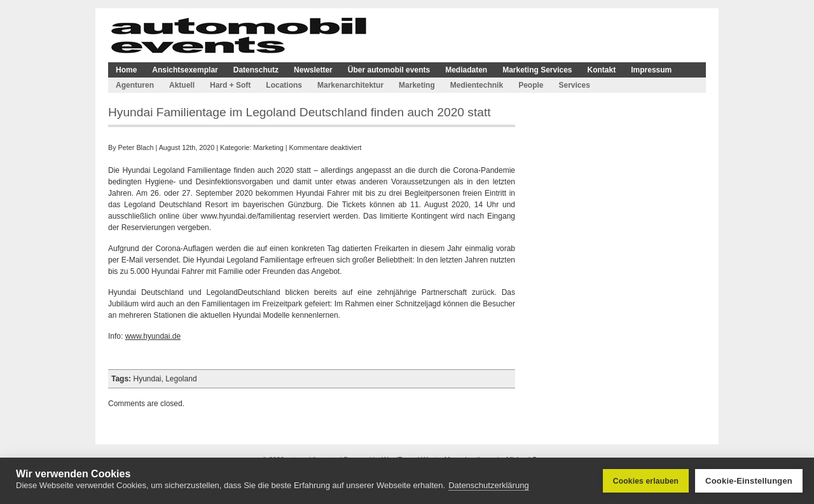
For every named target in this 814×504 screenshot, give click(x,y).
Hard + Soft (230, 85)
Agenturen (135, 85)
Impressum (651, 70)
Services (574, 85)
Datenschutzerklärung (488, 485)
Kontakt (602, 70)
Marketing (417, 85)
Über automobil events (389, 70)
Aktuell (182, 85)
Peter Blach (136, 147)
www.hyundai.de (153, 336)
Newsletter (313, 70)
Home (126, 70)
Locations (284, 85)
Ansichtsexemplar (185, 70)
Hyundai (147, 379)
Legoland (181, 379)
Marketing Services (537, 70)
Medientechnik (477, 85)
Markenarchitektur (350, 85)
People (531, 85)
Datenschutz (256, 70)
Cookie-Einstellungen (749, 481)
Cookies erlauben (646, 481)
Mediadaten (466, 70)
